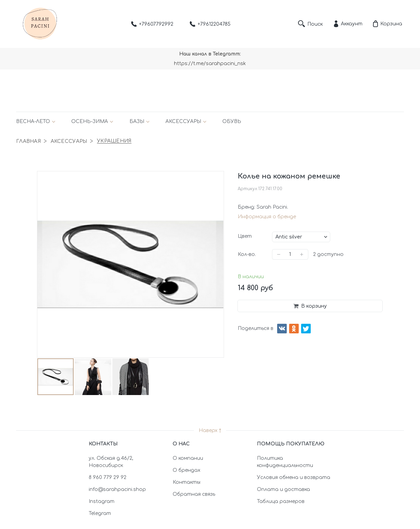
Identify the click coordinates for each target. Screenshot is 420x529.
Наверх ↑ (210, 430)
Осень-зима (90, 121)
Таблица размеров (281, 501)
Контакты (187, 482)
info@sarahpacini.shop (117, 489)
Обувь (232, 121)
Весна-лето (33, 121)
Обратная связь (194, 494)
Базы (137, 121)
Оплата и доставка (283, 489)
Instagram (102, 501)
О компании (188, 458)
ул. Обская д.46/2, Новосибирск (111, 462)
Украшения (114, 141)
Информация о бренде (267, 217)
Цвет (245, 236)
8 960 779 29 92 (108, 477)
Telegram (100, 513)
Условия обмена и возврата (294, 477)
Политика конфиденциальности (285, 462)
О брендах (187, 470)
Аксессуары (183, 121)
